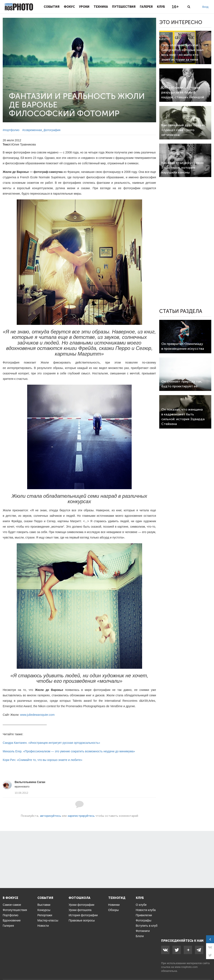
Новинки (114, 905)
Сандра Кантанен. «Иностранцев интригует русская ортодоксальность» (51, 743)
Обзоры (114, 910)
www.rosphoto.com (186, 967)
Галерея (146, 7)
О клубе (141, 905)
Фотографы (144, 920)
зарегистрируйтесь (81, 816)
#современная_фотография (41, 130)
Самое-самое (12, 905)
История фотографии (83, 915)
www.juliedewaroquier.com (37, 715)
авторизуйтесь (50, 816)
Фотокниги (143, 931)
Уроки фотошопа (80, 910)
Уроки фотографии (81, 905)
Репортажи (45, 915)
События (52, 7)
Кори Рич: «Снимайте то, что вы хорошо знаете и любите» (43, 760)
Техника (101, 7)
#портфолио (11, 130)
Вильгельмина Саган (30, 782)
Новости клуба (146, 910)
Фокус (69, 7)
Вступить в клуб (147, 926)
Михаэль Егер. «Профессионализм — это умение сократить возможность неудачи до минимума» (69, 751)
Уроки (84, 7)
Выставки (44, 905)
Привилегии (144, 915)
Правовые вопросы (82, 920)
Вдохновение (12, 920)
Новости (43, 926)
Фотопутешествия (15, 910)
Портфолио (11, 915)
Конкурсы (44, 910)
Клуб (161, 7)
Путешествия (124, 7)
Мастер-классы (48, 920)
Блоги (140, 936)
